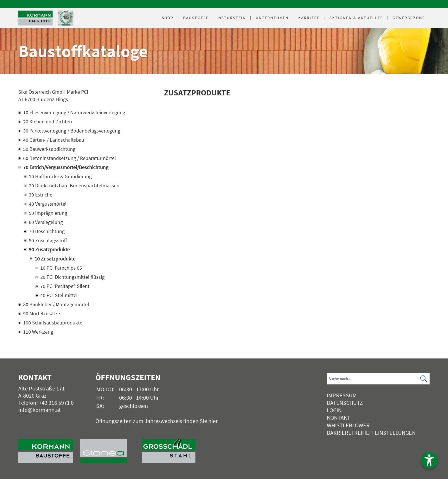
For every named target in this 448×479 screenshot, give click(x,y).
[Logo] (35, 18)
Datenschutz (345, 403)
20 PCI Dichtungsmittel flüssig (72, 277)
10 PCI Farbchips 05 (61, 268)
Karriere (309, 18)
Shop (168, 18)
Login (334, 410)
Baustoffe (196, 18)
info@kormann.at (40, 410)
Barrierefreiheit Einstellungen (371, 433)
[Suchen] (424, 379)
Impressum (342, 395)
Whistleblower (348, 425)
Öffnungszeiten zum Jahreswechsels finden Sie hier (157, 421)
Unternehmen (272, 18)
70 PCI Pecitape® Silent (65, 286)
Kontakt (339, 417)
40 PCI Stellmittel (59, 295)
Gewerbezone (409, 18)
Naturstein (232, 18)
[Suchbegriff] (378, 379)
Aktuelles (356, 18)
